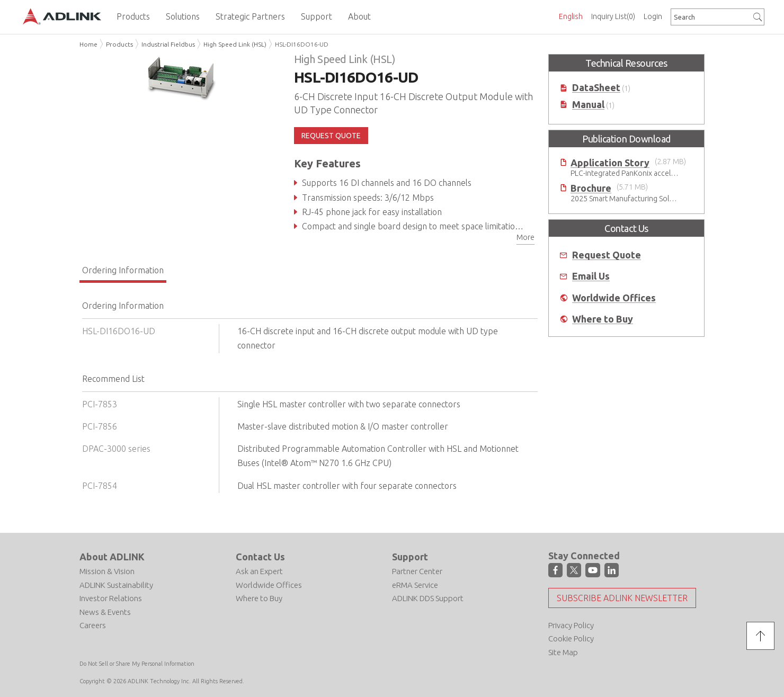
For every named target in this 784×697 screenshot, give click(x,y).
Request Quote (607, 255)
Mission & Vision (107, 571)
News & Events (105, 612)
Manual (588, 105)
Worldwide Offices (614, 298)
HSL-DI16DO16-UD (302, 44)
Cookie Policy (571, 638)
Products (119, 44)
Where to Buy (603, 319)
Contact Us (260, 557)
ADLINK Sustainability (116, 585)
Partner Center (417, 571)
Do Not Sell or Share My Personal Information (137, 664)
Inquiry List (613, 16)
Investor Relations (111, 598)
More (525, 237)
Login (653, 16)
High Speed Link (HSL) (235, 44)
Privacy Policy (571, 625)
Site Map (563, 652)
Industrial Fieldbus (168, 44)
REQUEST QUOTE (331, 136)
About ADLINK (112, 557)
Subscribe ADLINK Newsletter (622, 598)
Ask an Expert (259, 571)
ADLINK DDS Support (428, 598)
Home (88, 44)
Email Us (591, 276)
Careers (93, 625)
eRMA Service (415, 585)
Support (410, 557)
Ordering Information (123, 270)
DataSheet (596, 88)
